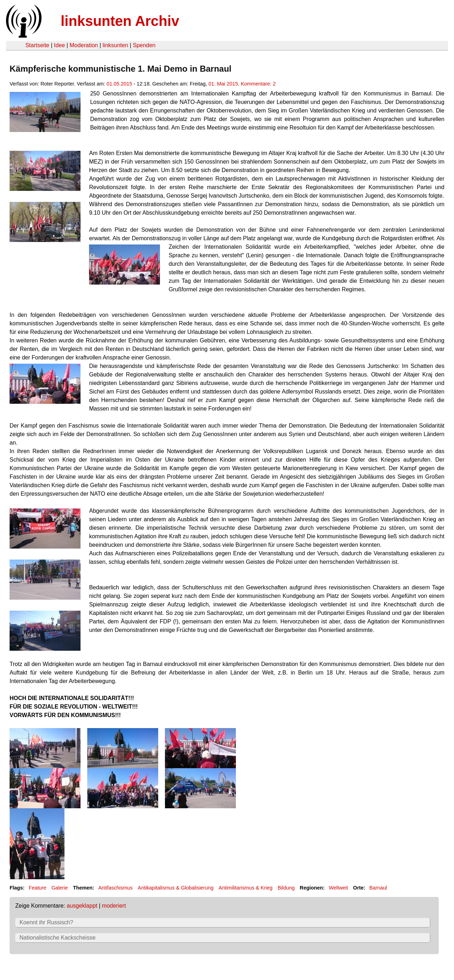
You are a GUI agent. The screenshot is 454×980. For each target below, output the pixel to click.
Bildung (286, 888)
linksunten (115, 45)
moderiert (114, 906)
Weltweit (338, 888)
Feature (38, 888)
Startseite (37, 45)
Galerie (60, 888)
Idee (59, 45)
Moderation (84, 45)
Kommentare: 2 (258, 84)
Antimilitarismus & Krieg (245, 888)
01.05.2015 (120, 84)
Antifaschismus (115, 888)
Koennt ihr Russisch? (46, 922)
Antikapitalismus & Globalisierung (176, 888)
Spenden (144, 45)
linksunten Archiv (120, 21)
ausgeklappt (82, 906)
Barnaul (378, 888)
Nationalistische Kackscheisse (57, 938)
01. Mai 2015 (223, 84)
